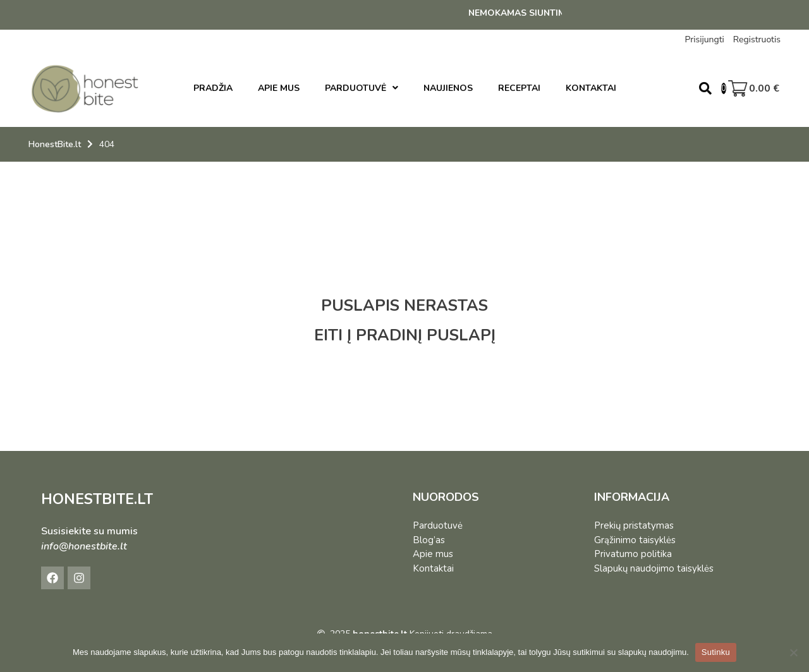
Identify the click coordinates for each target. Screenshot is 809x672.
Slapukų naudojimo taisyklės (654, 568)
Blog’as (429, 540)
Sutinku (716, 652)
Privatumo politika (633, 554)
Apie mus (433, 554)
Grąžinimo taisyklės (635, 540)
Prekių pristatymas (634, 525)
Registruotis (757, 39)
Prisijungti (704, 39)
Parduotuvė (438, 525)
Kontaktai (433, 568)
